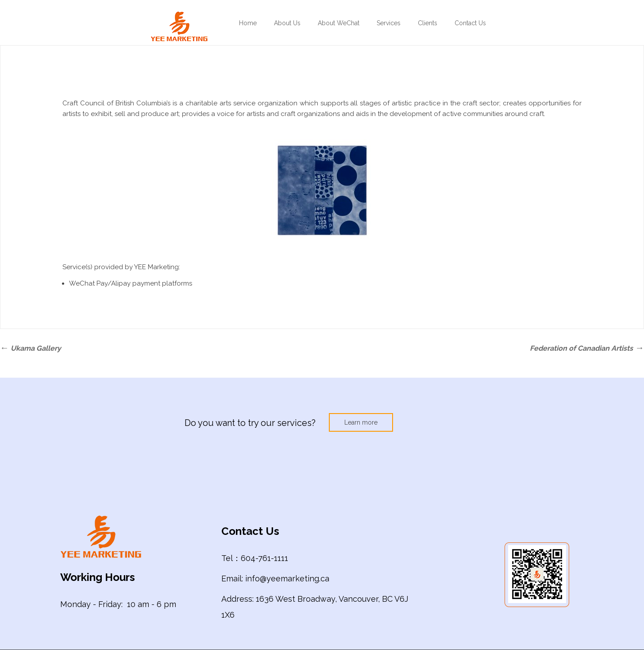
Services (389, 23)
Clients (428, 23)
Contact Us (470, 23)
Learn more (361, 422)
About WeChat (339, 23)
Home (248, 23)
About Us (287, 23)
